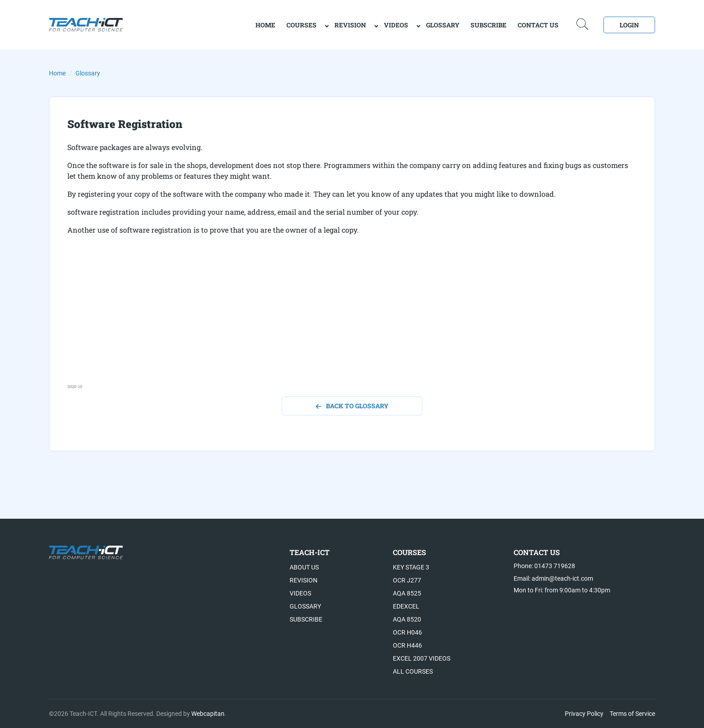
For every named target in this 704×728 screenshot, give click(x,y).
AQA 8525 (407, 593)
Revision (350, 25)
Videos (396, 25)
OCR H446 (407, 645)
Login (629, 25)
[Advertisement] (337, 321)
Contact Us (538, 25)
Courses (301, 25)
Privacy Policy (584, 714)
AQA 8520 (407, 619)
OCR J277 (407, 580)
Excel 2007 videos (422, 658)
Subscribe (488, 25)
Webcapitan (208, 714)
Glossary (443, 25)
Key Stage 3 (411, 567)
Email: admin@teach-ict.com (553, 578)
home (265, 25)
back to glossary (352, 406)
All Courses (413, 671)
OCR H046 (407, 632)
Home (57, 73)
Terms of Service (632, 714)
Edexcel (406, 606)
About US (304, 567)
